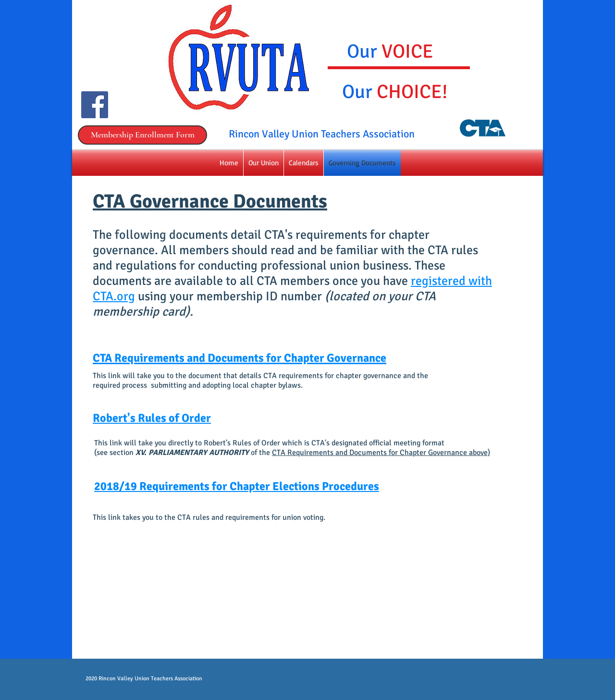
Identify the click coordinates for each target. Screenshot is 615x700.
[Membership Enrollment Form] (142, 135)
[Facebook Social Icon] (95, 105)
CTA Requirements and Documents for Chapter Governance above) (381, 453)
